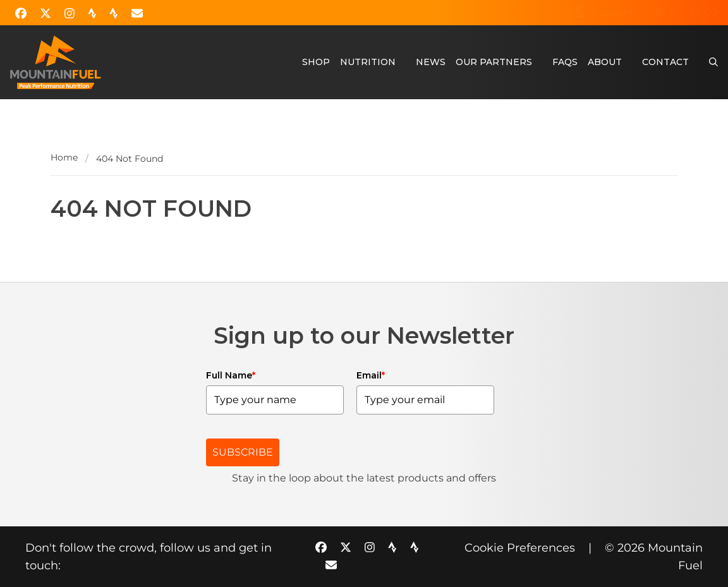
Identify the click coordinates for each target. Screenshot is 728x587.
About (605, 62)
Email (371, 375)
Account (604, 12)
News (431, 62)
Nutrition (368, 62)
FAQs (565, 62)
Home (64, 157)
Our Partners (494, 62)
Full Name (231, 375)
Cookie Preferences (520, 548)
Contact (665, 62)
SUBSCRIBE (243, 452)
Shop (316, 62)
